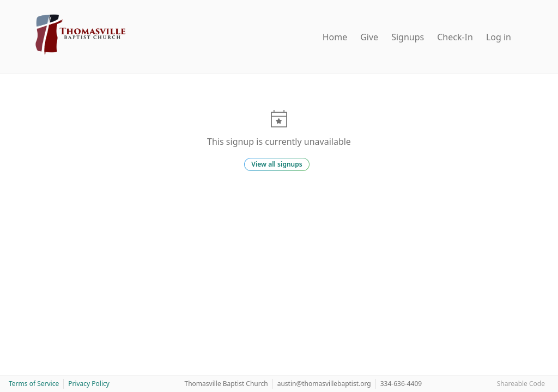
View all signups (277, 164)
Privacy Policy (89, 384)
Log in (499, 37)
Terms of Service (34, 384)
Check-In (455, 37)
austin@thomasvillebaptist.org (324, 384)
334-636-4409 (401, 384)
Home (335, 37)
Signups (408, 37)
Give (369, 37)
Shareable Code (521, 384)
